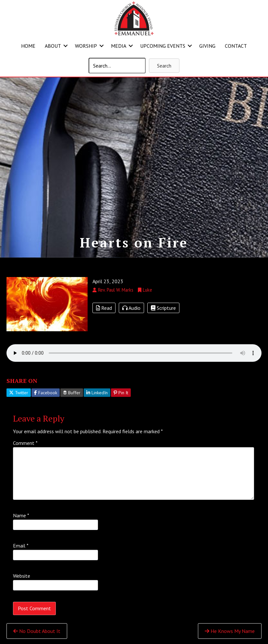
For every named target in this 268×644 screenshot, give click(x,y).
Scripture (163, 308)
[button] (66, 46)
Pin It (121, 393)
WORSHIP (86, 46)
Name (21, 515)
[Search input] (117, 66)
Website (22, 576)
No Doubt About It (37, 631)
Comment (25, 443)
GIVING (207, 46)
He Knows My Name (230, 631)
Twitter (19, 393)
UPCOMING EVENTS (163, 46)
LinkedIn (97, 393)
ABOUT (53, 46)
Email (21, 546)
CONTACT (236, 46)
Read (104, 308)
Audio (131, 308)
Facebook (46, 393)
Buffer (72, 393)
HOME (28, 46)
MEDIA (119, 46)
